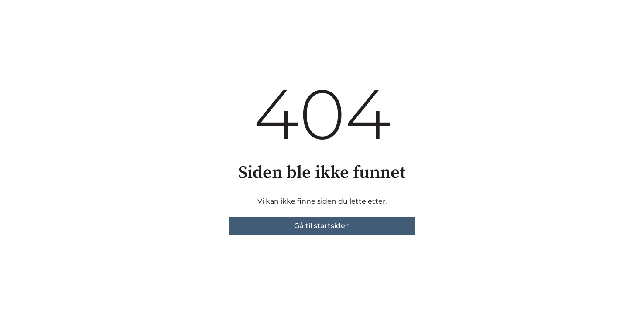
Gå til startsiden (322, 226)
